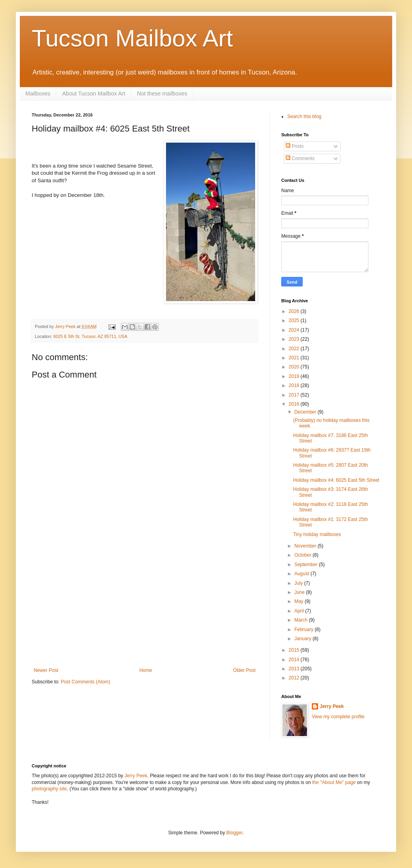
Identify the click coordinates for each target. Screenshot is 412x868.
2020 (295, 367)
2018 (295, 385)
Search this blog (304, 116)
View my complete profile (338, 717)
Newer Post (46, 670)
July (299, 583)
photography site (49, 789)
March (302, 620)
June (300, 592)
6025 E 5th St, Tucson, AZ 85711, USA (91, 336)
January (303, 639)
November (306, 546)
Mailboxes (38, 93)
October (303, 555)
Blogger (234, 833)
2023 (295, 339)
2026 (295, 311)
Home (146, 670)
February (304, 630)
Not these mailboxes (162, 93)
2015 (295, 650)
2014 (295, 660)
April (300, 611)
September (307, 565)
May (299, 601)
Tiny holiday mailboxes (317, 534)
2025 (295, 320)
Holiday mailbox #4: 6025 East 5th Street (336, 480)
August (302, 574)
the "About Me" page (334, 782)
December (306, 412)
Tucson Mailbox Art (132, 38)
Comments (300, 158)
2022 (295, 349)
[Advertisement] (145, 608)
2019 (295, 376)
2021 (295, 358)
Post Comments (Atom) (85, 682)
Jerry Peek (332, 706)
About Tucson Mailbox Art (94, 93)
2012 (295, 678)
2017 (295, 395)
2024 (295, 330)
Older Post (244, 670)
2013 (295, 669)
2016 (295, 404)
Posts (295, 146)
